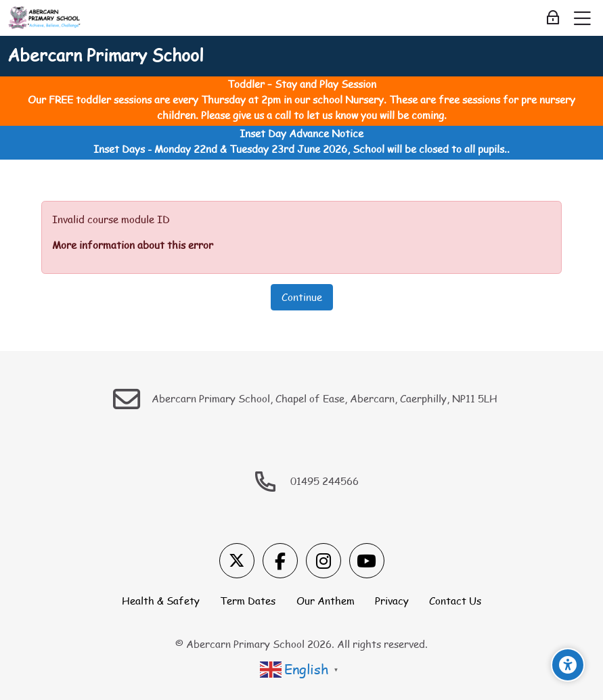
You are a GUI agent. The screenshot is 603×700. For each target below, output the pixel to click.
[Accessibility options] (568, 665)
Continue (302, 297)
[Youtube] (367, 561)
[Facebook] (280, 561)
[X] (237, 561)
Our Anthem (326, 601)
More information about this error (133, 245)
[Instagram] (323, 561)
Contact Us (455, 601)
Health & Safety (161, 601)
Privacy (392, 601)
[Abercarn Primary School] (45, 18)
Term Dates (248, 601)
